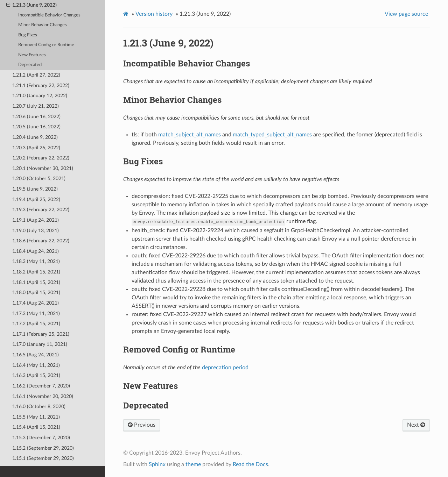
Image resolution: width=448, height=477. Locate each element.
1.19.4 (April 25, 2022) (36, 200)
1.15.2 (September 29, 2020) (43, 448)
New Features (32, 55)
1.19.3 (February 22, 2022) (41, 210)
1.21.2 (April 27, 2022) (36, 75)
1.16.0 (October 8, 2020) (39, 407)
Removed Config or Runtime (46, 45)
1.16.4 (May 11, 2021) (36, 365)
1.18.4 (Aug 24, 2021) (36, 251)
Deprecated (30, 65)
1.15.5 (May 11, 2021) (36, 417)
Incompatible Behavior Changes (49, 15)
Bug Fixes (28, 35)
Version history (154, 14)
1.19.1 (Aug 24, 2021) (36, 220)
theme (193, 464)
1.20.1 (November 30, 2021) (43, 168)
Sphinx (157, 464)
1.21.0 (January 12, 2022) (40, 96)
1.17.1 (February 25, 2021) (41, 334)
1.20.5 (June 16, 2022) (36, 127)
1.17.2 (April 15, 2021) (36, 324)
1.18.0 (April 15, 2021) (36, 293)
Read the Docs (250, 464)
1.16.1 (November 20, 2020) (43, 396)
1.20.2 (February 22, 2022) (41, 158)
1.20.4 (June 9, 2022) (35, 137)
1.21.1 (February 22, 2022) (41, 86)
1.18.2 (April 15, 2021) (36, 272)
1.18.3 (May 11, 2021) (36, 261)
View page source (406, 14)
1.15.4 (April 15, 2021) (36, 427)
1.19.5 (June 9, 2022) (35, 189)
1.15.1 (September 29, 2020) (43, 458)
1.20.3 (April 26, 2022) (36, 148)
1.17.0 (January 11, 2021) (40, 344)
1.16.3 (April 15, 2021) (36, 375)
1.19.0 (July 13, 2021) (36, 231)
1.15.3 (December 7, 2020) (41, 438)
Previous (142, 425)
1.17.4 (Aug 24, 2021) (36, 303)
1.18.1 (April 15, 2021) (36, 282)
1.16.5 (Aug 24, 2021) (36, 355)
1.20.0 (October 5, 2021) (39, 179)
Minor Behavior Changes (43, 25)
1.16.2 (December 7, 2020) (41, 386)
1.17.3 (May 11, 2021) (36, 314)
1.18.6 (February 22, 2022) (41, 241)
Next (416, 425)
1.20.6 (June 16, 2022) (36, 117)
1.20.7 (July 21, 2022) (36, 106)
